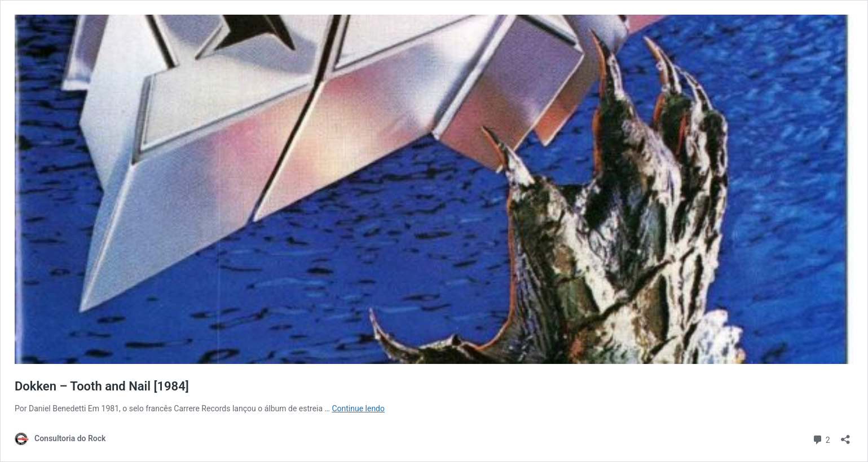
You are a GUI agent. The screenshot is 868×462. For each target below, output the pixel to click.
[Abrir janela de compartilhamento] (845, 436)
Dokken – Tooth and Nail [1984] (102, 386)
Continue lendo (358, 408)
